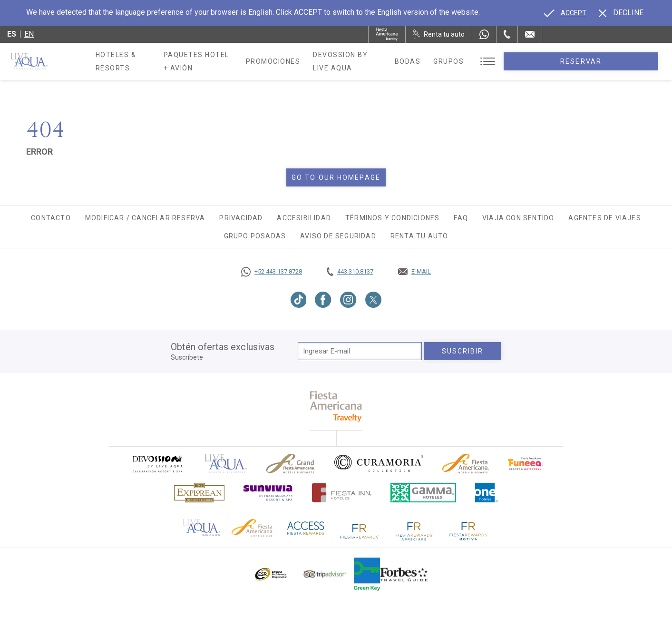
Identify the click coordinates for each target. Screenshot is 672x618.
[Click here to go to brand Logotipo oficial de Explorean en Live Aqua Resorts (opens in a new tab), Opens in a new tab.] (199, 493)
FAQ (461, 218)
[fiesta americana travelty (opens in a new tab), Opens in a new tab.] (336, 407)
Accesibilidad (304, 218)
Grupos (526, 61)
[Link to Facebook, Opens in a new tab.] (323, 300)
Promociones (323, 61)
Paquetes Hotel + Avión (234, 65)
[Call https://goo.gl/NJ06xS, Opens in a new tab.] (272, 272)
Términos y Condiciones (392, 218)
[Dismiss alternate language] (621, 13)
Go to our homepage (336, 177)
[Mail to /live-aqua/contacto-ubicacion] (530, 34)
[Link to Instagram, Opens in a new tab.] (348, 300)
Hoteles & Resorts (134, 61)
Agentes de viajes (604, 218)
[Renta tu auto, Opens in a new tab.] (439, 34)
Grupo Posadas (255, 236)
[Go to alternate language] (565, 13)
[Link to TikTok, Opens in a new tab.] (299, 300)
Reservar (619, 61)
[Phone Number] (507, 34)
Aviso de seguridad (338, 236)
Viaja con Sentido (518, 218)
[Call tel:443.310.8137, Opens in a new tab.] (350, 272)
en (29, 34)
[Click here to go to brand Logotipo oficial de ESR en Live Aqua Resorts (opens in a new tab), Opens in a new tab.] (270, 574)
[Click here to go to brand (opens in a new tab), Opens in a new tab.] (157, 464)
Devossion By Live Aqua (411, 61)
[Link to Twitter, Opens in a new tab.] (373, 300)
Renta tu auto (419, 236)
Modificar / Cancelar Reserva (145, 218)
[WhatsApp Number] (484, 34)
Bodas (485, 61)
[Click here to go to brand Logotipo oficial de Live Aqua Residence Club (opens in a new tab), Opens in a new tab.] (201, 527)
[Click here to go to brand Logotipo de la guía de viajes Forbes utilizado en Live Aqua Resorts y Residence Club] (404, 574)
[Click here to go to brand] (226, 464)
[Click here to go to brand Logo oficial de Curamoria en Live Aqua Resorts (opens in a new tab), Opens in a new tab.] (379, 463)
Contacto (51, 218)
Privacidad (241, 218)
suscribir (463, 351)
